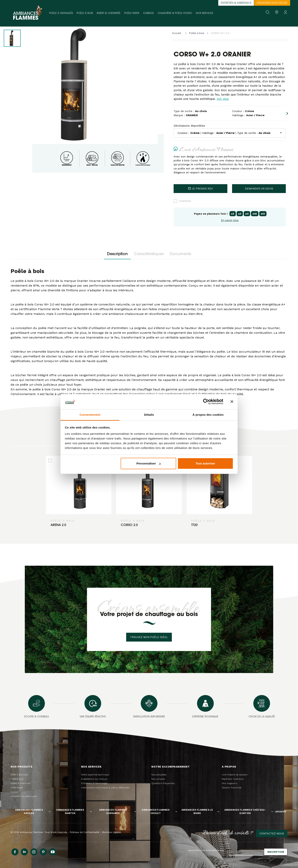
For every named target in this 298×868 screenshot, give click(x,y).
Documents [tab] (180, 254)
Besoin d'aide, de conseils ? (228, 832)
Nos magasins (229, 783)
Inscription (276, 852)
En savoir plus (230, 220)
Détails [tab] (149, 415)
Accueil (177, 33)
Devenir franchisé (232, 788)
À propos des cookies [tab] (208, 415)
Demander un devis (259, 189)
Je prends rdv (200, 189)
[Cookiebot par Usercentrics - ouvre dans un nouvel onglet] (206, 402)
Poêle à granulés (61, 13)
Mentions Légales (112, 832)
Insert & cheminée (109, 13)
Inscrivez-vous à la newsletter (206, 850)
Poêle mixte (132, 13)
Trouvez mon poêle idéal (149, 637)
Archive (281, 812)
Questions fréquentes (163, 783)
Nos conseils (158, 779)
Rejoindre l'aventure (233, 779)
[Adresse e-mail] (246, 852)
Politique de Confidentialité (85, 832)
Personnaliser (149, 463)
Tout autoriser (205, 463)
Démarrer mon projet (272, 3)
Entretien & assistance (236, 3)
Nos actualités (159, 775)
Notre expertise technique (95, 775)
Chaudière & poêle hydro (175, 13)
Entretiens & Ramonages (94, 783)
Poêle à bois (85, 13)
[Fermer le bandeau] (232, 402)
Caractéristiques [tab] (149, 254)
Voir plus (223, 99)
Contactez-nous (272, 834)
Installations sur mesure (94, 779)
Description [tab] (117, 254)
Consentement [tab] (90, 415)
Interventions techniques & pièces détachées (105, 788)
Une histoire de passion (235, 775)
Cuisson (148, 13)
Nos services (204, 13)
